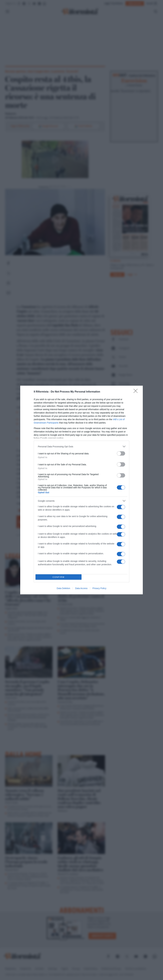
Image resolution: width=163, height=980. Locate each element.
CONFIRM (58, 577)
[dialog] (81, 490)
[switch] (121, 453)
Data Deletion (63, 588)
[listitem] (81, 446)
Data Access (81, 588)
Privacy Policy (99, 588)
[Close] (137, 392)
